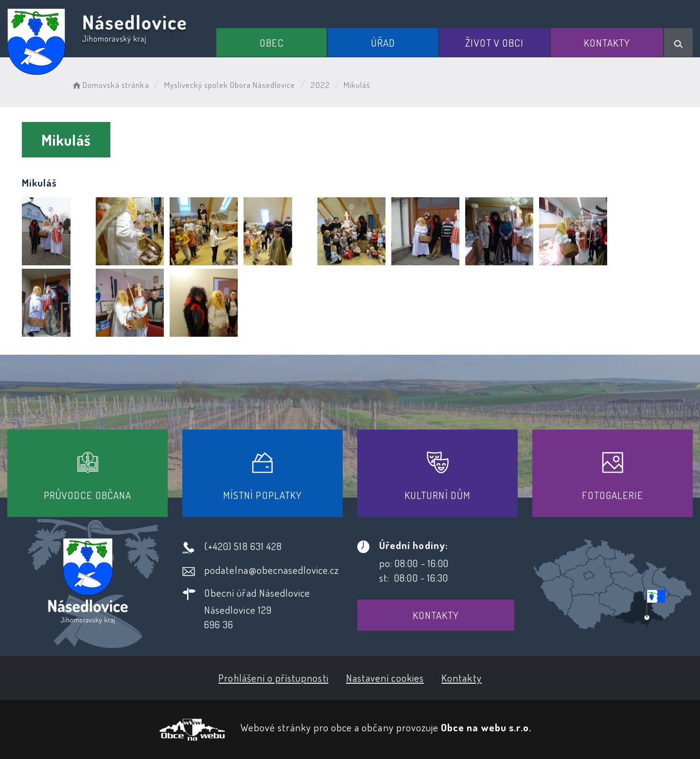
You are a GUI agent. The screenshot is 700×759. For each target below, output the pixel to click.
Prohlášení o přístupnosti (273, 678)
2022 (320, 85)
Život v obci (494, 43)
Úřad (383, 43)
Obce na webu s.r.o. (486, 727)
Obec (272, 43)
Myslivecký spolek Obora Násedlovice (230, 85)
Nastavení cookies (385, 678)
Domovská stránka (110, 85)
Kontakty (607, 43)
